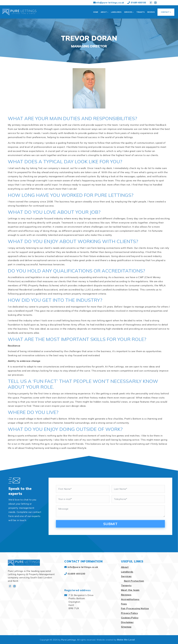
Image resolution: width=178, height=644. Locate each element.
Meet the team (130, 590)
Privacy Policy (130, 613)
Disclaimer (127, 622)
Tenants (126, 585)
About (125, 567)
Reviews (126, 595)
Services (126, 576)
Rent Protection (134, 581)
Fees (124, 604)
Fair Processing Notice (135, 608)
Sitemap (126, 627)
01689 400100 (137, 3)
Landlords (127, 572)
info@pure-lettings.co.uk (109, 3)
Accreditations (130, 599)
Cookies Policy (130, 618)
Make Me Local (126, 640)
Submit (110, 524)
